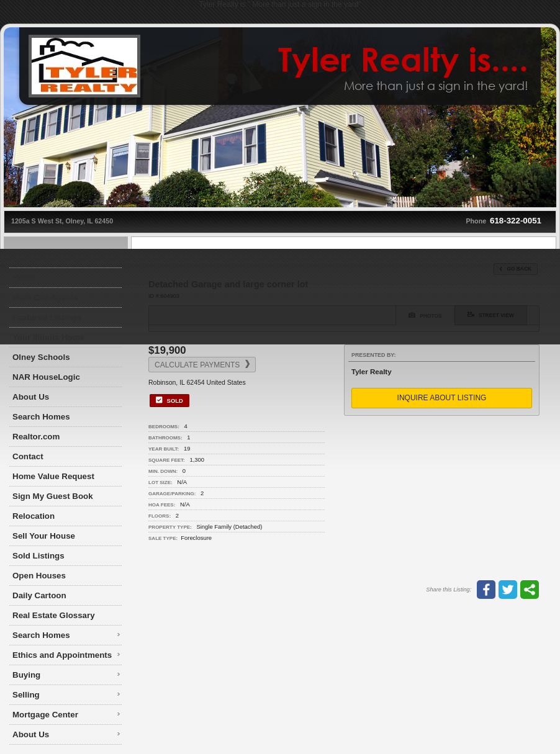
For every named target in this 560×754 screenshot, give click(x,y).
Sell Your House (44, 536)
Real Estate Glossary (54, 615)
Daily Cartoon (39, 595)
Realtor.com (36, 437)
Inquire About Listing (442, 398)
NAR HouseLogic (46, 377)
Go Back (516, 269)
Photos (425, 315)
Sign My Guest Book (53, 496)
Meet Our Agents (45, 298)
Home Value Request (53, 476)
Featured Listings (47, 317)
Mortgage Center (45, 715)
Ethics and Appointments (62, 655)
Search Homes (41, 417)
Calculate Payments (202, 365)
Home (24, 278)
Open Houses (39, 576)
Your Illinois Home (48, 337)
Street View (491, 315)
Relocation (34, 516)
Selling (26, 695)
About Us (31, 397)
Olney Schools (41, 357)
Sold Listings (38, 556)
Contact (28, 456)
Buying (26, 675)
